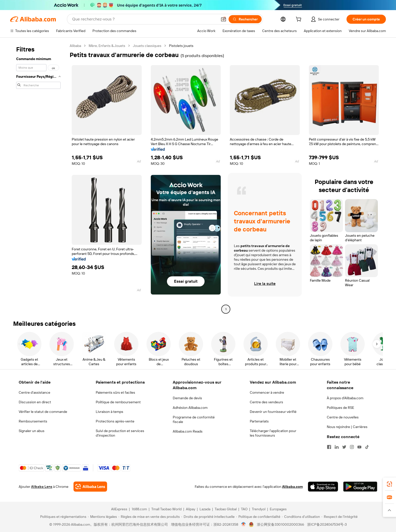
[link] (389, 484)
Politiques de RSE (340, 408)
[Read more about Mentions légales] (102, 517)
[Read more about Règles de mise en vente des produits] (149, 517)
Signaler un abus (32, 431)
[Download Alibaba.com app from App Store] (323, 487)
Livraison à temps (109, 412)
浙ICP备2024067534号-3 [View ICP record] (327, 524)
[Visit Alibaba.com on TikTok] (367, 447)
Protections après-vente (115, 421)
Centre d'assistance (34, 392)
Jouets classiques (147, 46)
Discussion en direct (35, 402)
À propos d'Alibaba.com (345, 398)
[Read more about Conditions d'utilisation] (301, 517)
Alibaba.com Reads (188, 431)
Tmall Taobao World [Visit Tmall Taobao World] (166, 509)
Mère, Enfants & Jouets (107, 46)
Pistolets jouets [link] (181, 46)
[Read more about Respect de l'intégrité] (340, 517)
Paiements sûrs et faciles (115, 392)
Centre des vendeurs (266, 402)
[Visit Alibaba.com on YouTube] (359, 447)
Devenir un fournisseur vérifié (273, 412)
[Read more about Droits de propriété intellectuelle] (208, 517)
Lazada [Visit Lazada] (205, 509)
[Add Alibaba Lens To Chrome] (90, 487)
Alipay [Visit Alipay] (191, 509)
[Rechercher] (245, 19)
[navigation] (38, 178)
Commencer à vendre (267, 392)
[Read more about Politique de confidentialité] (258, 517)
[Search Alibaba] (144, 19)
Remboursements (33, 421)
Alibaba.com (292, 487)
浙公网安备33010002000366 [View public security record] (280, 524)
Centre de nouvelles (343, 417)
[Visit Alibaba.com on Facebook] (329, 447)
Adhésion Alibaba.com (190, 408)
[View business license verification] (244, 524)
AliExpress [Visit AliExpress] (119, 509)
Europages (278, 509)
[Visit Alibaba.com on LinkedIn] (337, 447)
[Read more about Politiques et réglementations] (63, 517)
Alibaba (75, 46)
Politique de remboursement (118, 402)
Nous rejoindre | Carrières (347, 427)
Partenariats (259, 421)
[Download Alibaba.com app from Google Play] (360, 487)
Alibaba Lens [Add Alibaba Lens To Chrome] (42, 487)
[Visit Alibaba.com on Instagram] (352, 447)
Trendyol (259, 509)
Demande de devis (187, 398)
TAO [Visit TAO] (244, 509)
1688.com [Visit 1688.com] (139, 509)
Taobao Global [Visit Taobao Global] (226, 509)
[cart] (300, 20)
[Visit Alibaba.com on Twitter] (344, 447)
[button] (224, 19)
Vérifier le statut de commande (43, 412)
